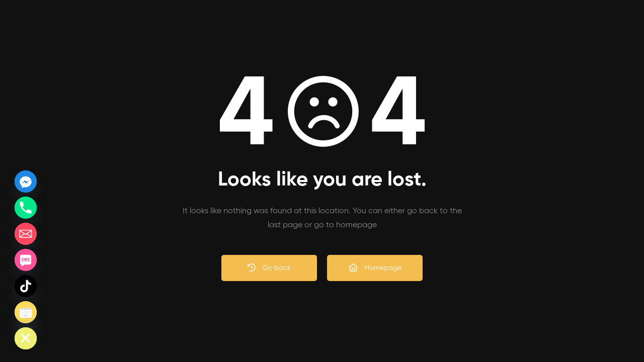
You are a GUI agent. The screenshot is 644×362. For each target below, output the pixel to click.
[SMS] (26, 260)
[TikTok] (26, 286)
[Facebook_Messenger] (26, 182)
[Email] (26, 234)
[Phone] (26, 208)
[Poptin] (26, 312)
